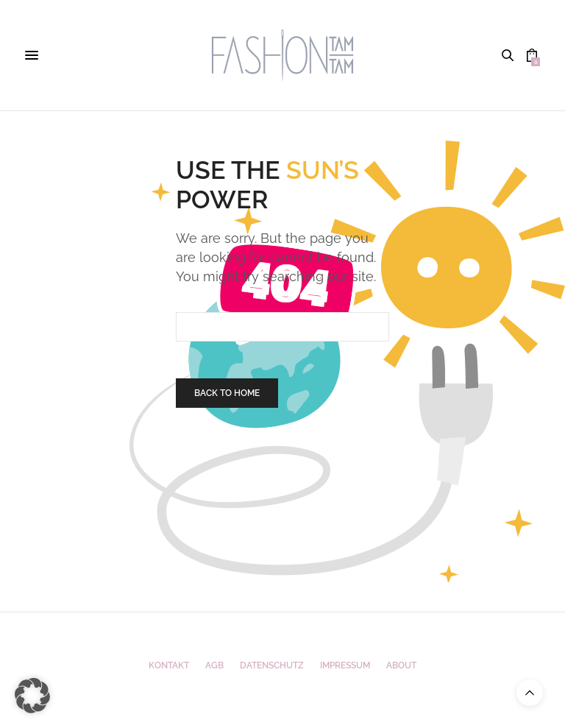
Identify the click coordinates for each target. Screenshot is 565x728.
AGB (214, 665)
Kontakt (169, 665)
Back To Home (227, 393)
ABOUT (401, 665)
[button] (32, 696)
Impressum (345, 665)
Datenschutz (272, 665)
